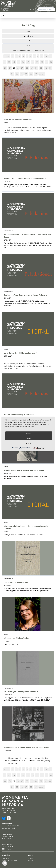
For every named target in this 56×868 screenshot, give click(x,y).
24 (10, 68)
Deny (29, 438)
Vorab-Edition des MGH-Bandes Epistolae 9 (20, 353)
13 (9, 62)
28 (27, 68)
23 (5, 68)
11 (50, 56)
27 (22, 68)
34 (12, 74)
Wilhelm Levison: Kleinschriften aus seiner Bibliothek (24, 470)
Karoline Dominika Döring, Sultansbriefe (19, 415)
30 (36, 68)
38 (31, 74)
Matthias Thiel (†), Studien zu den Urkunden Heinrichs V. (25, 179)
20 (42, 62)
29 (32, 68)
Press (28, 46)
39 (36, 74)
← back (7, 56)
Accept (28, 434)
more (29, 443)
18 (33, 62)
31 (41, 68)
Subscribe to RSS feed (9, 860)
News (28, 31)
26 (18, 68)
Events (28, 41)
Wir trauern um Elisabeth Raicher (16, 638)
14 (14, 62)
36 (22, 74)
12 (4, 62)
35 (17, 74)
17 (28, 62)
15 (18, 62)
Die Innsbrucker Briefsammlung (16, 582)
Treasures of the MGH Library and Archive (28, 50)
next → (42, 74)
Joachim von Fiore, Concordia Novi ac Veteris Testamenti (25, 295)
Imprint (30, 858)
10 (46, 56)
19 (37, 62)
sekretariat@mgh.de (9, 828)
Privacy (30, 860)
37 (26, 74)
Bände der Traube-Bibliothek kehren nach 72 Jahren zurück (26, 748)
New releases (28, 36)
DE (34, 9)
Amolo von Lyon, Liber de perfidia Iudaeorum (21, 692)
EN (30, 9)
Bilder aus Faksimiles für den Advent (18, 120)
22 (51, 62)
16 (23, 62)
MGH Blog (5, 858)
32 (46, 68)
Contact (5, 863)
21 (47, 62)
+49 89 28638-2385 (13, 826)
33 (50, 68)
